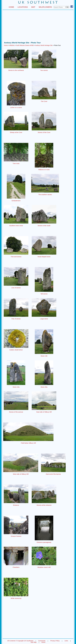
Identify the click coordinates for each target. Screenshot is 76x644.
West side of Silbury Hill (21, 474)
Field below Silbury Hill (28, 443)
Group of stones (16, 536)
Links (66, 641)
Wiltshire (12, 45)
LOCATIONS (23, 7)
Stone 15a (16, 387)
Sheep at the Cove (16, 132)
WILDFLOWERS (45, 7)
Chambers (16, 567)
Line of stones (16, 288)
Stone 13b (44, 356)
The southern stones (45, 195)
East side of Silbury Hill (44, 412)
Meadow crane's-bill (44, 567)
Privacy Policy (55, 641)
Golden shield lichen (16, 350)
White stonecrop (16, 598)
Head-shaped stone (44, 257)
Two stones (44, 70)
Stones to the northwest (16, 70)
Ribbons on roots (44, 170)
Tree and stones (16, 257)
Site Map (34, 642)
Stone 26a (44, 387)
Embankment (16, 201)
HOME (11, 7)
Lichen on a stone (16, 107)
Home (6, 45)
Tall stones (44, 294)
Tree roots (16, 163)
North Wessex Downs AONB (25, 45)
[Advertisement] (38, 26)
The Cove (44, 101)
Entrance (16, 505)
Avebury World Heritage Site (44, 45)
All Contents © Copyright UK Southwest (20, 641)
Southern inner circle (16, 226)
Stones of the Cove (44, 132)
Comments (42, 641)
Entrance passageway (44, 542)
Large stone (44, 319)
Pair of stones (16, 319)
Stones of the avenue (16, 412)
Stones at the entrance (44, 505)
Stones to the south (44, 226)
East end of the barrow (53, 474)
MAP (33, 7)
